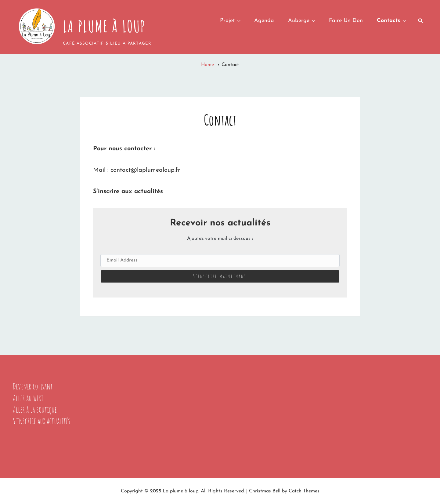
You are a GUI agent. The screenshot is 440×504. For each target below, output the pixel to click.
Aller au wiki (28, 398)
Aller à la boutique (35, 410)
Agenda (264, 21)
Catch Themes (304, 491)
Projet (231, 21)
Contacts (392, 21)
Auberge (302, 21)
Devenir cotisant (33, 386)
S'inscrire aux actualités (41, 421)
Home (208, 65)
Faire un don (346, 21)
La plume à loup (104, 26)
